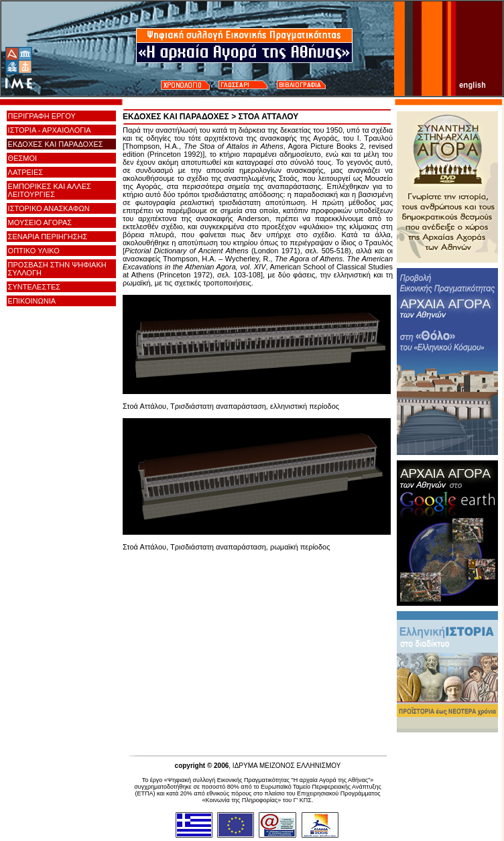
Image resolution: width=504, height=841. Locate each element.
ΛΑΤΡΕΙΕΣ (25, 172)
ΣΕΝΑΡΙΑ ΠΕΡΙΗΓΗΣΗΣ (48, 237)
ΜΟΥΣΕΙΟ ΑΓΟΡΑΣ (40, 222)
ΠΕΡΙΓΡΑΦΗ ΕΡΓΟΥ (42, 116)
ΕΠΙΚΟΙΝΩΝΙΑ (32, 301)
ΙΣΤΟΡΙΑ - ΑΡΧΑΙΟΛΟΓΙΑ (50, 130)
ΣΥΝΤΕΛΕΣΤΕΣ (34, 287)
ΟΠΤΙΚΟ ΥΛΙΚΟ (34, 251)
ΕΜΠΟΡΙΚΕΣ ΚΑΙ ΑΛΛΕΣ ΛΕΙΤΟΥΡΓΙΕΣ (50, 190)
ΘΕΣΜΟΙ (22, 158)
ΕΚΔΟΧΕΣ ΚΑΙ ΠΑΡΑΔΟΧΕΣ (56, 144)
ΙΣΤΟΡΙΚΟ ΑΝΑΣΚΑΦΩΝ (49, 208)
